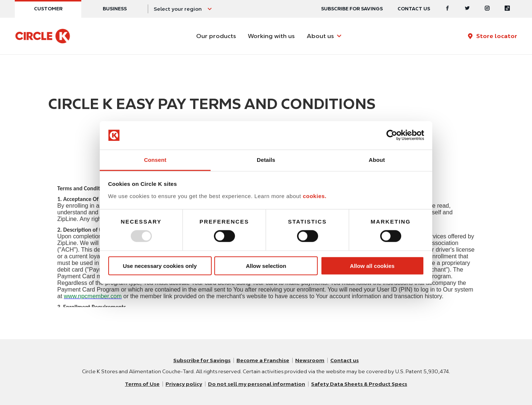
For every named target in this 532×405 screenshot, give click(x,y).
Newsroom (310, 360)
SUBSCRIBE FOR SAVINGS (352, 9)
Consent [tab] (155, 160)
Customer (48, 9)
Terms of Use (142, 384)
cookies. (315, 196)
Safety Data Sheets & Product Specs (359, 384)
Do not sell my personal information (257, 384)
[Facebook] (447, 9)
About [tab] (377, 160)
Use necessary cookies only (160, 266)
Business (115, 9)
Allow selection (266, 266)
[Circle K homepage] (43, 36)
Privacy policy (184, 384)
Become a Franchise (263, 360)
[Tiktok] (507, 9)
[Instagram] (487, 9)
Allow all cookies (372, 266)
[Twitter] (467, 9)
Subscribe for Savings (202, 360)
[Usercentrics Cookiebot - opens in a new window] (392, 135)
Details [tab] (266, 160)
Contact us (414, 9)
